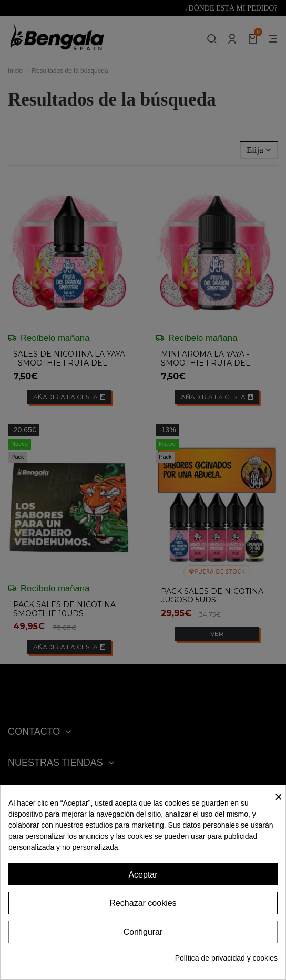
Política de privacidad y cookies (226, 958)
